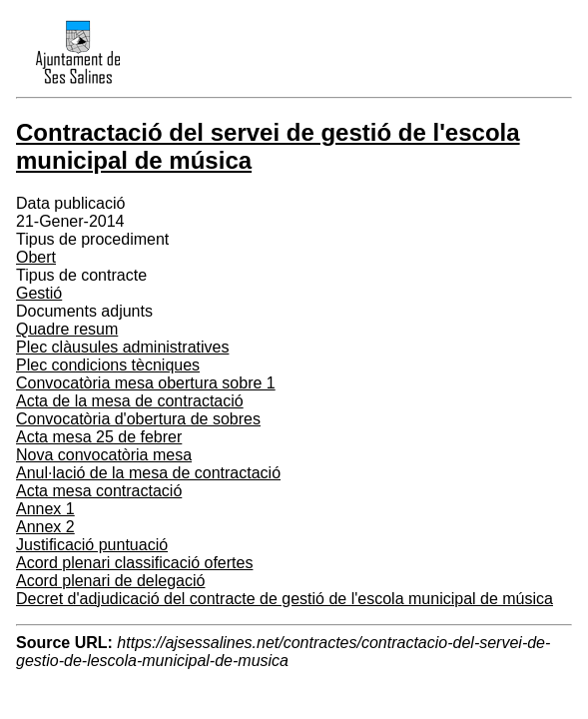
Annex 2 (45, 527)
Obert (36, 257)
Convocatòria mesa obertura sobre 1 (146, 383)
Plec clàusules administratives (122, 347)
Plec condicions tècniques (108, 365)
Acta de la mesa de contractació (130, 401)
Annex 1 (45, 509)
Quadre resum (67, 329)
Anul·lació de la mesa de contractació (148, 473)
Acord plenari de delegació (110, 581)
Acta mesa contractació (99, 491)
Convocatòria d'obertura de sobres (138, 419)
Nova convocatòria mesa (104, 455)
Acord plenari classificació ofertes (134, 563)
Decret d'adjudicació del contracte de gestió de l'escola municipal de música (285, 599)
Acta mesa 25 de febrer (99, 437)
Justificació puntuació (92, 545)
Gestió (39, 293)
